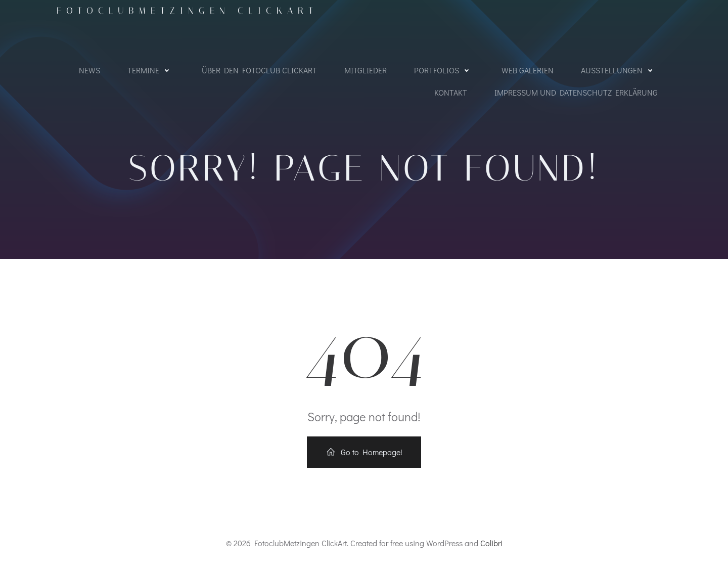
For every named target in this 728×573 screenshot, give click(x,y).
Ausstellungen (619, 70)
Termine (151, 70)
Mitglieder (366, 70)
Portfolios (444, 70)
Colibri (491, 543)
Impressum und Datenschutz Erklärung (576, 92)
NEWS (89, 70)
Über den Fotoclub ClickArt (259, 70)
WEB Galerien (528, 70)
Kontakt (451, 92)
